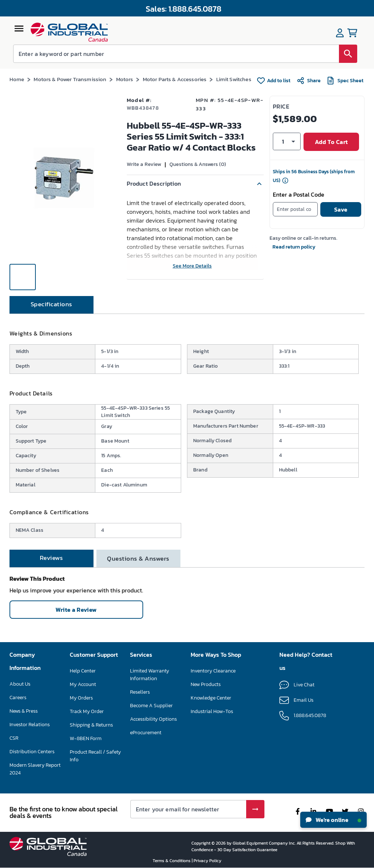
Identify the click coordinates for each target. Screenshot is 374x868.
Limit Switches (234, 79)
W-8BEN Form (86, 738)
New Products (206, 684)
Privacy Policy (207, 861)
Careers (18, 698)
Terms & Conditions (172, 861)
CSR (14, 738)
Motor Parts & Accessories (175, 79)
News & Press (24, 711)
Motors (125, 79)
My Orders (81, 698)
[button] (195, 184)
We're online (333, 820)
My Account (83, 684)
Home (17, 79)
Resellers (140, 692)
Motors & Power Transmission (70, 79)
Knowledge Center (211, 698)
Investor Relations (30, 725)
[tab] (51, 305)
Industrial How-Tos (212, 711)
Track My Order (87, 711)
